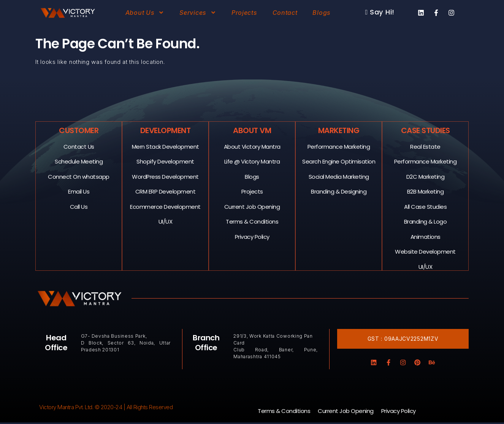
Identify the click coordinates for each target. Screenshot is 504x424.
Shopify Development (166, 161)
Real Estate (426, 146)
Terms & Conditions (252, 221)
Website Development (426, 251)
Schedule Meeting (79, 161)
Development (166, 130)
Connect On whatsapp (79, 176)
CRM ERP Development (166, 191)
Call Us (79, 206)
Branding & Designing (339, 191)
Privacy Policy (252, 236)
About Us (145, 13)
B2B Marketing (426, 191)
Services (198, 13)
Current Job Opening (252, 206)
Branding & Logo (426, 221)
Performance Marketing (339, 146)
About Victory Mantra (252, 146)
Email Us (79, 191)
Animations (426, 236)
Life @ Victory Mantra (252, 161)
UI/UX (166, 221)
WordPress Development (166, 176)
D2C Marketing (426, 176)
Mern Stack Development (166, 146)
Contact (285, 13)
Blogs (322, 13)
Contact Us (79, 146)
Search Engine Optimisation (339, 161)
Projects (244, 13)
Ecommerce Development (166, 206)
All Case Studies (426, 206)
